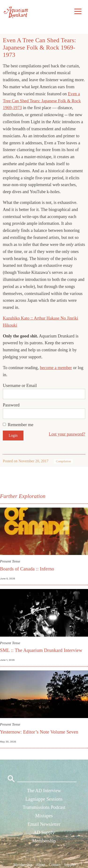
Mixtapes (44, 816)
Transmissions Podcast (44, 807)
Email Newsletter (44, 824)
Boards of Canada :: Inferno (27, 569)
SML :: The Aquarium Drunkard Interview (41, 650)
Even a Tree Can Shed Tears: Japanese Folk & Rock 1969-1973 (42, 101)
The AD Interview (44, 791)
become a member (56, 368)
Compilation (63, 461)
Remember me (21, 425)
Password (11, 405)
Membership (44, 841)
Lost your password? (67, 434)
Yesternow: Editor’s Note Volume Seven (39, 732)
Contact (55, 865)
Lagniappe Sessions (44, 799)
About (41, 865)
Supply (69, 865)
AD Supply (44, 832)
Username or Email (20, 385)
